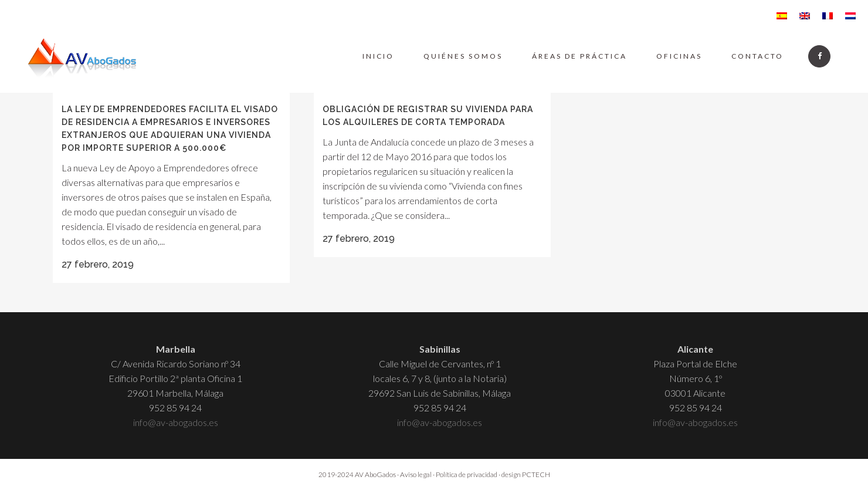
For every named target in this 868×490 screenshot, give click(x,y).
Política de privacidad (467, 474)
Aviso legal (416, 474)
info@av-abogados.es (176, 422)
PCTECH (536, 474)
